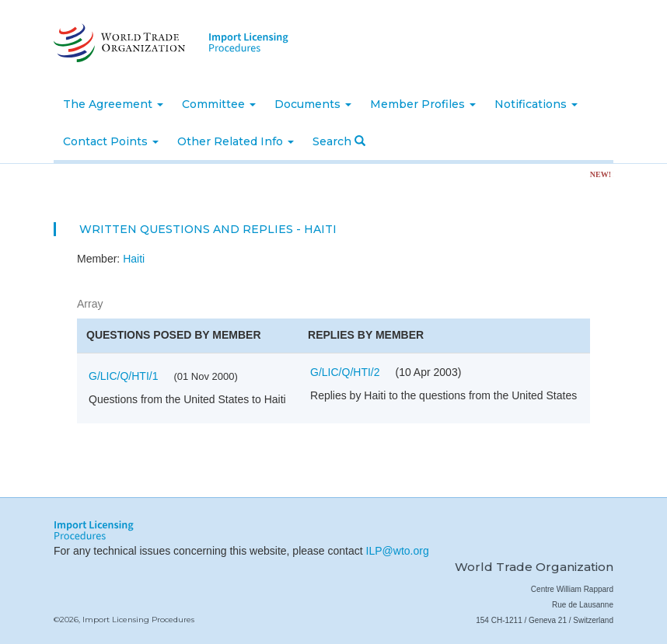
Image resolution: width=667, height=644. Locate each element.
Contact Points (111, 141)
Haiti (134, 259)
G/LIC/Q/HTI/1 (123, 376)
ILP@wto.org (398, 551)
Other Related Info (236, 141)
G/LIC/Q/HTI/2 (345, 372)
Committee (219, 104)
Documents (313, 104)
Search (339, 141)
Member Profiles (423, 104)
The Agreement (113, 104)
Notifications (536, 104)
